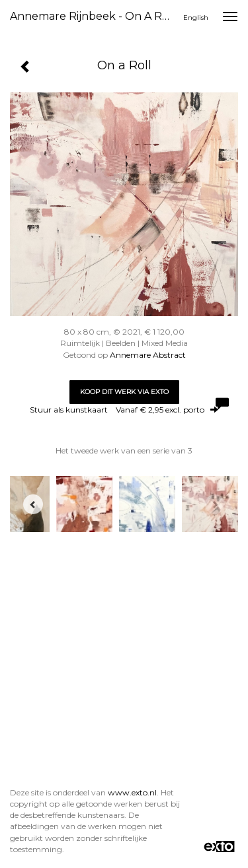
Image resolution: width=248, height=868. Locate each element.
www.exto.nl (132, 792)
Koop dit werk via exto (124, 392)
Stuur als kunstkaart (124, 410)
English (196, 17)
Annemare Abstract (148, 355)
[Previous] (33, 504)
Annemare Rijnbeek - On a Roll (93, 16)
